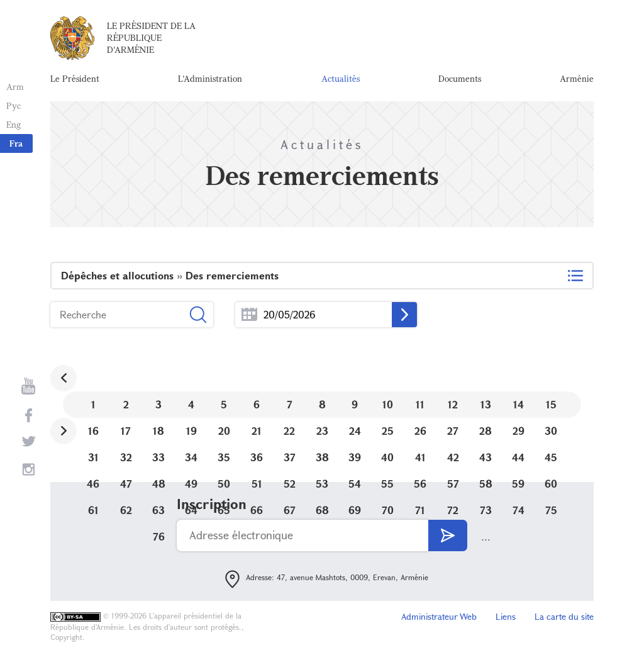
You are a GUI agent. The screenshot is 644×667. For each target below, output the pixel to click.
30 (551, 431)
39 (355, 457)
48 (159, 484)
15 (551, 404)
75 (551, 510)
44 (518, 457)
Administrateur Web (439, 616)
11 (420, 404)
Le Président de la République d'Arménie (151, 37)
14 (519, 404)
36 (257, 457)
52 (290, 484)
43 (486, 457)
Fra (16, 143)
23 (322, 431)
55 (387, 484)
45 (551, 457)
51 (257, 484)
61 (93, 510)
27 (453, 431)
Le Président (75, 78)
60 (551, 484)
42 (453, 457)
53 (322, 484)
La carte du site (564, 616)
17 (126, 431)
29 (519, 431)
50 (224, 484)
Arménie (577, 78)
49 (191, 484)
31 (93, 457)
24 (355, 431)
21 (257, 431)
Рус (14, 105)
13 (486, 404)
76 (159, 536)
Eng (14, 124)
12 (453, 404)
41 (420, 457)
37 (290, 457)
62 (126, 510)
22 (289, 431)
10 (388, 404)
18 (158, 431)
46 (93, 484)
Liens (506, 616)
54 (355, 484)
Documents (460, 78)
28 (486, 431)
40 (387, 457)
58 (486, 484)
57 (453, 484)
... (249, 315)
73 (486, 510)
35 (224, 457)
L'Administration (210, 78)
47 (126, 484)
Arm (15, 87)
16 (93, 431)
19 (192, 431)
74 (519, 510)
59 (518, 484)
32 (126, 457)
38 (322, 457)
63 (158, 510)
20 (224, 431)
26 (420, 431)
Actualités (341, 78)
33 (158, 457)
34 (191, 457)
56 (420, 484)
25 (388, 431)
